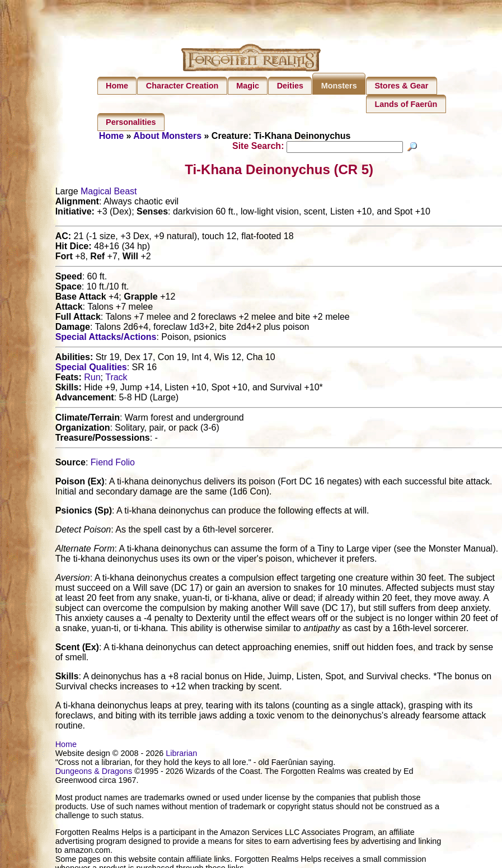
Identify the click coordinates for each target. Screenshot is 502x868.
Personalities (131, 122)
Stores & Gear (401, 86)
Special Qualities (91, 369)
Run (92, 379)
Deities (290, 86)
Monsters (339, 86)
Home (117, 86)
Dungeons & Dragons (94, 773)
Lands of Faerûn (406, 104)
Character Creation (182, 86)
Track (116, 379)
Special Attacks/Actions (106, 339)
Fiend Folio (113, 464)
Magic (248, 86)
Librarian (181, 755)
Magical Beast (109, 193)
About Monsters (167, 136)
